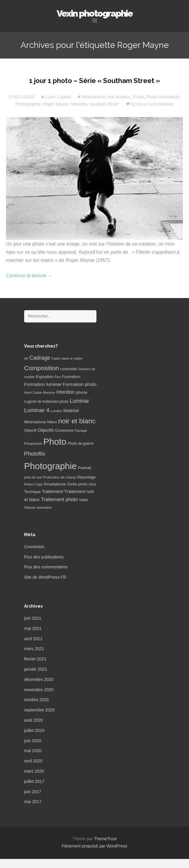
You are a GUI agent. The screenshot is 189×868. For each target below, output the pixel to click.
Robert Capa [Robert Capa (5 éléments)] (33, 484)
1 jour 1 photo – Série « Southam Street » (95, 81)
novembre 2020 (39, 690)
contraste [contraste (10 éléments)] (68, 369)
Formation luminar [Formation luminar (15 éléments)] (43, 384)
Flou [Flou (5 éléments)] (58, 377)
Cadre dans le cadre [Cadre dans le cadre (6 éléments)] (67, 358)
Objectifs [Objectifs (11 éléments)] (46, 430)
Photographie (28, 104)
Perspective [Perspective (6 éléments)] (33, 444)
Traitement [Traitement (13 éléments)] (52, 491)
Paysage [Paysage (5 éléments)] (81, 431)
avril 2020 (33, 761)
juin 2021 (33, 618)
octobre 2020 (36, 700)
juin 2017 (33, 792)
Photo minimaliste (163, 97)
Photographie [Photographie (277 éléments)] (50, 466)
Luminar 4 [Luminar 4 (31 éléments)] (37, 410)
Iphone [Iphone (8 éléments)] (81, 393)
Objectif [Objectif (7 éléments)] (30, 431)
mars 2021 (34, 649)
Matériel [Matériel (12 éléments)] (71, 411)
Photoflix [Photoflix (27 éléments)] (35, 454)
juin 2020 (33, 741)
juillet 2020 (34, 730)
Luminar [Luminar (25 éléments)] (79, 401)
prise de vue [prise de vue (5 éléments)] (33, 477)
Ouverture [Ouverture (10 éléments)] (64, 430)
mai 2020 (33, 751)
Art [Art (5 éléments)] (26, 358)
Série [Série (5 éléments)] (92, 484)
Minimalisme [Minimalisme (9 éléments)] (35, 422)
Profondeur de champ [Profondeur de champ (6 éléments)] (59, 477)
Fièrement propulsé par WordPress (95, 846)
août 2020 (33, 720)
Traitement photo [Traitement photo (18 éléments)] (59, 499)
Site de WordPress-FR (45, 577)
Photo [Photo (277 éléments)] (55, 442)
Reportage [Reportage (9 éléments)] (86, 477)
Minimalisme (93, 97)
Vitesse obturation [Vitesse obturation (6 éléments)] (38, 507)
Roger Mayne (55, 104)
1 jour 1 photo (58, 97)
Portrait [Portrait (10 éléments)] (84, 468)
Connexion (34, 547)
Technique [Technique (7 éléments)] (32, 492)
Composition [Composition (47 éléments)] (41, 368)
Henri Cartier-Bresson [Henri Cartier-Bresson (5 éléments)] (40, 393)
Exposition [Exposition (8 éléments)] (45, 377)
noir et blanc (119, 97)
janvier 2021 (36, 669)
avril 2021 (33, 639)
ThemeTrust (105, 839)
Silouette (79, 104)
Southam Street (104, 104)
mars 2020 (34, 771)
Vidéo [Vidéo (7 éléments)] (83, 500)
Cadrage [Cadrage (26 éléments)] (40, 358)
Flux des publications (44, 557)
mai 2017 (33, 802)
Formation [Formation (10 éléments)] (71, 377)
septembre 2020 (39, 710)
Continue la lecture (29, 276)
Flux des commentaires (46, 567)
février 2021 (35, 659)
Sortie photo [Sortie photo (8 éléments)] (77, 484)
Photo (139, 97)
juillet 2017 (34, 781)
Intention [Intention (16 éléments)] (65, 392)
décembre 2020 (39, 679)
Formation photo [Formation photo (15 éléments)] (80, 384)
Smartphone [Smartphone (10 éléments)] (55, 484)
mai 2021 (33, 628)
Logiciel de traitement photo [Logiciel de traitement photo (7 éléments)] (46, 402)
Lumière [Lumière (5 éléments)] (57, 411)
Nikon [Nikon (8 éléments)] (52, 422)
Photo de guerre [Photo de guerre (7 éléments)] (80, 444)
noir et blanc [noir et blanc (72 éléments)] (77, 421)
